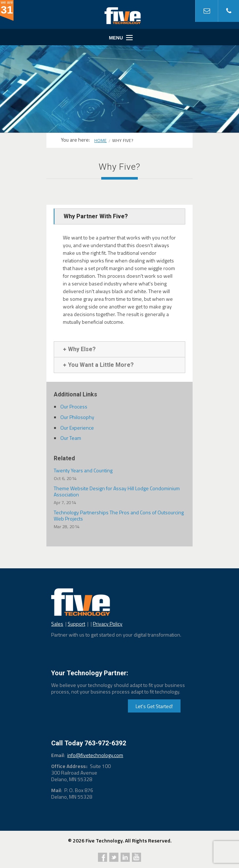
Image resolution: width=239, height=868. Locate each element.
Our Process (74, 406)
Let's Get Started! (154, 706)
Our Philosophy (77, 417)
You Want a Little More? (98, 365)
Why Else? (79, 349)
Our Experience (77, 428)
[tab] (119, 216)
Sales (57, 624)
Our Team (71, 438)
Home (100, 140)
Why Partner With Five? (96, 216)
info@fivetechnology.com (95, 755)
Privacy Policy (108, 624)
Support (76, 624)
